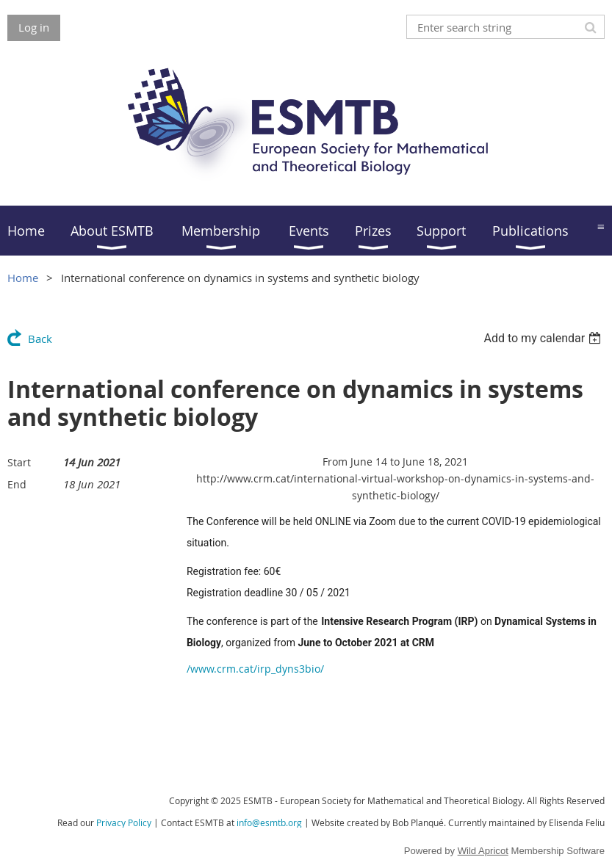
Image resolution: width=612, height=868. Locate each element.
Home (23, 278)
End (17, 484)
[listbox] (544, 338)
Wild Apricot (483, 851)
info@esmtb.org (269, 822)
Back (40, 339)
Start (19, 462)
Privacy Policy (124, 822)
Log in (34, 27)
